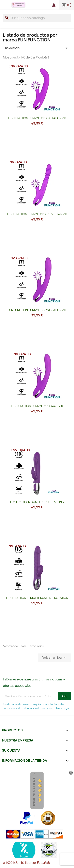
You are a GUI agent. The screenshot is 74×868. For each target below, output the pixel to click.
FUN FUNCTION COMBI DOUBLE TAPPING (37, 502)
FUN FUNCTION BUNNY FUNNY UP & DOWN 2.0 (37, 214)
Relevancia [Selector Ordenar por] (37, 48)
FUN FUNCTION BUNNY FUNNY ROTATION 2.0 (37, 118)
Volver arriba (55, 658)
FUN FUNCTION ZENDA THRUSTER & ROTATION (37, 598)
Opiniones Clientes (34, 790)
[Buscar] (37, 18)
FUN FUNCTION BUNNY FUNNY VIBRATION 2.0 (37, 310)
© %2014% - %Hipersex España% (27, 863)
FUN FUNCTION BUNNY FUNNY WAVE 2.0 (37, 406)
